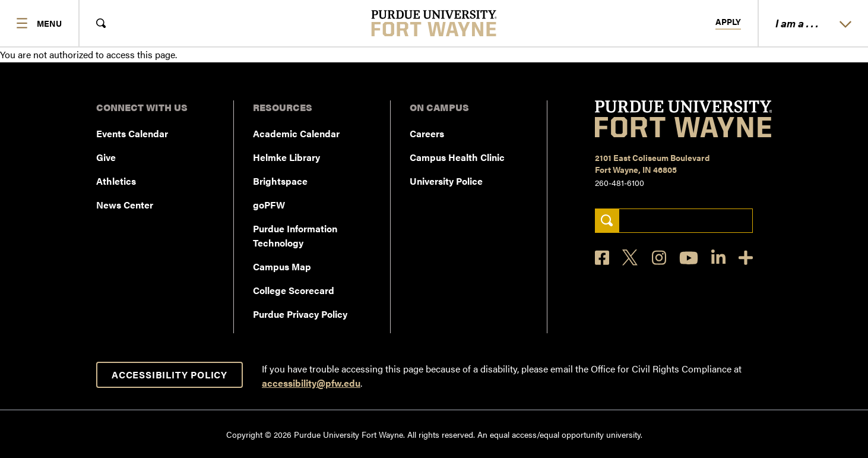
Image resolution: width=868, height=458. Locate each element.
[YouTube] (689, 258)
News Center (125, 205)
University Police (446, 181)
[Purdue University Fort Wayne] (434, 23)
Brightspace (280, 181)
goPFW (269, 205)
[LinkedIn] (718, 258)
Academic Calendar (296, 133)
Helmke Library (286, 157)
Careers (427, 133)
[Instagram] (659, 258)
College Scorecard (294, 290)
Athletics (116, 181)
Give (106, 157)
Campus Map (282, 266)
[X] (631, 258)
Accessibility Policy (170, 375)
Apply (728, 22)
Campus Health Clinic (457, 157)
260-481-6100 (620, 182)
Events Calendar (132, 133)
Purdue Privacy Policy (300, 314)
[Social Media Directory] (746, 258)
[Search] (607, 221)
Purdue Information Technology (295, 236)
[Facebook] (602, 258)
